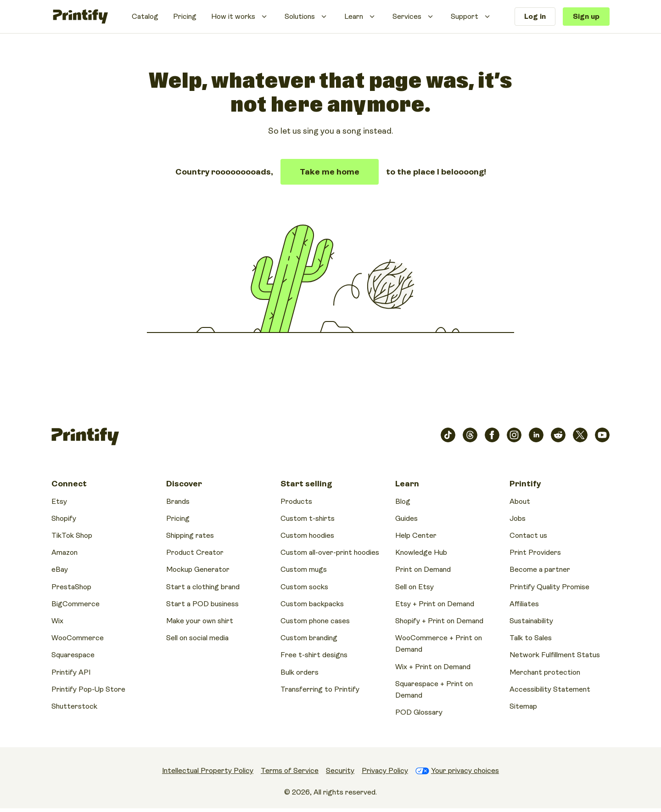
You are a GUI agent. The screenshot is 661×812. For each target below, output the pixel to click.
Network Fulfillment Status (555, 655)
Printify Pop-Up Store (88, 689)
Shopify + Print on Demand (439, 621)
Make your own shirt (200, 621)
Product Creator (195, 553)
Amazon (64, 553)
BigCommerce (76, 604)
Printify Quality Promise (549, 587)
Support (465, 17)
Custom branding (309, 638)
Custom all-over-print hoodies (330, 553)
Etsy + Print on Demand (435, 604)
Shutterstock (74, 706)
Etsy (59, 502)
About (520, 502)
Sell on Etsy (415, 587)
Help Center (416, 536)
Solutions (300, 17)
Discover (184, 484)
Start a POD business (202, 604)
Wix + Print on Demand (433, 667)
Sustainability (531, 621)
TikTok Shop (72, 536)
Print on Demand (423, 570)
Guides (406, 519)
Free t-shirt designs (314, 655)
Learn (354, 17)
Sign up (586, 17)
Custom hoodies (307, 536)
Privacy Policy (385, 771)
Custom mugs (304, 570)
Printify (525, 484)
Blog (403, 502)
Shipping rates (190, 536)
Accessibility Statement (550, 689)
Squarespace (73, 655)
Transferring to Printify (320, 689)
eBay (60, 570)
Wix (57, 621)
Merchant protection (545, 672)
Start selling (306, 484)
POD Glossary (419, 712)
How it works (233, 17)
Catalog (145, 17)
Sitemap (523, 706)
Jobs (518, 519)
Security (340, 771)
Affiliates (524, 604)
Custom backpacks (312, 604)
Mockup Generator (198, 570)
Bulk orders (300, 672)
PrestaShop (71, 587)
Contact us (528, 536)
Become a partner (540, 570)
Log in (535, 17)
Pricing (185, 17)
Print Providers (535, 553)
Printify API (71, 672)
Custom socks (304, 587)
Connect (69, 484)
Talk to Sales (531, 638)
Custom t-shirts (308, 519)
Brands (178, 502)
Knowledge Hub (421, 553)
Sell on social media (197, 638)
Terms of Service (290, 771)
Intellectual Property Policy (208, 771)
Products (296, 502)
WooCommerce (78, 638)
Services (407, 17)
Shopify (64, 519)
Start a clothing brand (203, 587)
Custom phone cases (315, 621)
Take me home (330, 172)
